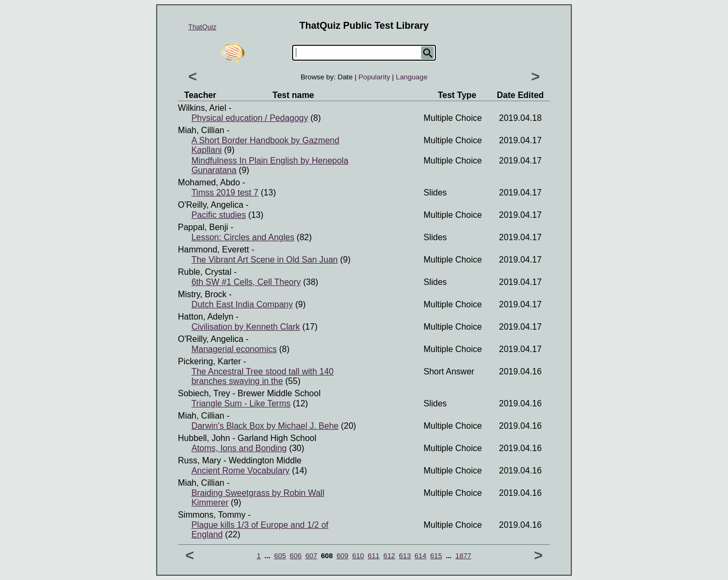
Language (412, 77)
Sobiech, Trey (204, 393)
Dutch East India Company (242, 304)
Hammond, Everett (213, 250)
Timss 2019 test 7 (225, 193)
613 (405, 556)
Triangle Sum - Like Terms (241, 403)
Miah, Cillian (201, 130)
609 (342, 556)
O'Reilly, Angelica (211, 205)
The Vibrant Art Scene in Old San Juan (265, 260)
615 (436, 556)
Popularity (374, 77)
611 (374, 556)
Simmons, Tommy (212, 515)
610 (358, 556)
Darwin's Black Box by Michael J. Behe (265, 426)
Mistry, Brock (202, 294)
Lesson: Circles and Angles (243, 237)
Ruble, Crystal (205, 272)
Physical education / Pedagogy (250, 118)
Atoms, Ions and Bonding (239, 448)
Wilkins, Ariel (202, 108)
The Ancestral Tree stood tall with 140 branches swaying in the (262, 376)
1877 (464, 556)
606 (296, 556)
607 (311, 556)
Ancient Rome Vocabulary (240, 471)
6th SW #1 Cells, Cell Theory (246, 282)
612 (389, 556)
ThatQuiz (202, 27)
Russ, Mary (200, 460)
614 (420, 556)
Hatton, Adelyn (206, 317)
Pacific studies (219, 215)
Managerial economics (234, 349)
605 (280, 556)
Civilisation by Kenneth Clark (246, 327)
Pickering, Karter (209, 361)
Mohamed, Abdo (209, 182)
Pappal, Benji (203, 227)
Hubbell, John (204, 438)
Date (345, 77)
